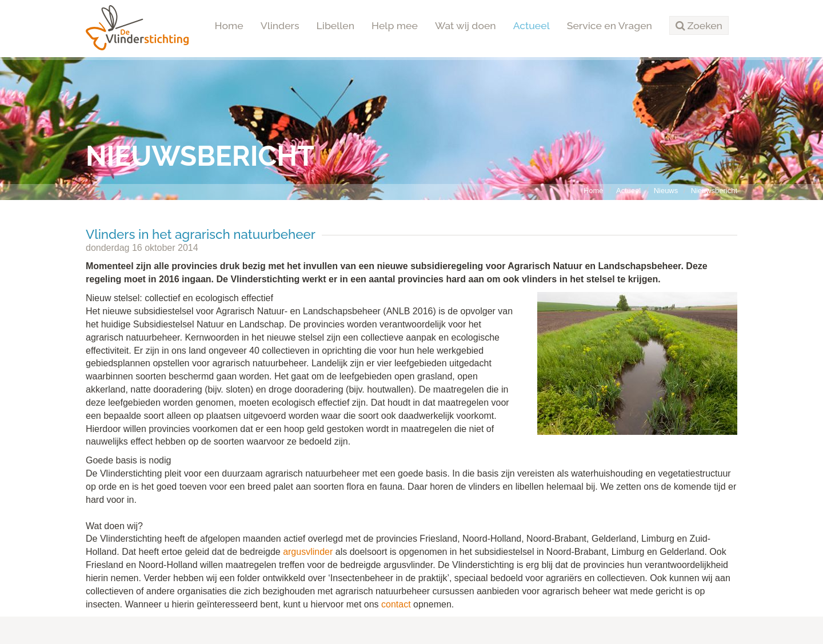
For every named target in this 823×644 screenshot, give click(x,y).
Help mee (395, 25)
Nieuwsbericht (714, 191)
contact (396, 604)
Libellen (336, 25)
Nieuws (666, 191)
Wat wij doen (466, 25)
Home (229, 25)
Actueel (532, 25)
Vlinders (280, 25)
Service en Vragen (610, 25)
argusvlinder (308, 552)
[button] (699, 26)
